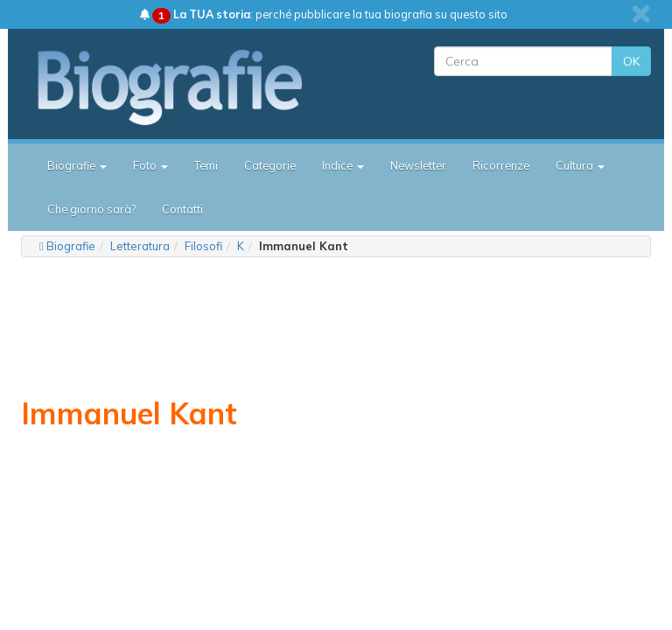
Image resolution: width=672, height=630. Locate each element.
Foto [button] (150, 165)
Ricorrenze (501, 165)
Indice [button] (343, 165)
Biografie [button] (77, 165)
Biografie (71, 246)
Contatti (182, 209)
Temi (206, 165)
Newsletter (418, 165)
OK (631, 61)
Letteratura (140, 246)
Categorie (270, 165)
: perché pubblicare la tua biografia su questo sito (324, 14)
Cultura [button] (580, 165)
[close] (641, 14)
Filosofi (203, 246)
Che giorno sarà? (91, 209)
